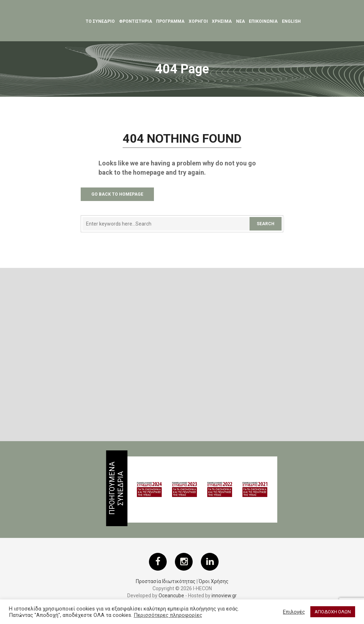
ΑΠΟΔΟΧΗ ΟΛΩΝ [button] (333, 612)
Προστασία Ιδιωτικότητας (166, 581)
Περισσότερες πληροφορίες (168, 615)
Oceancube (171, 596)
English (291, 21)
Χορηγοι (198, 21)
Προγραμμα (170, 21)
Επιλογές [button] (294, 612)
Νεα (240, 21)
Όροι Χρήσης (214, 581)
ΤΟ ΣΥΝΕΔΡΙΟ (100, 21)
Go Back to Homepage (117, 194)
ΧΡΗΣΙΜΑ (222, 21)
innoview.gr (224, 596)
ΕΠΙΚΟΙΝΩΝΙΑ (263, 21)
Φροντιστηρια (136, 21)
